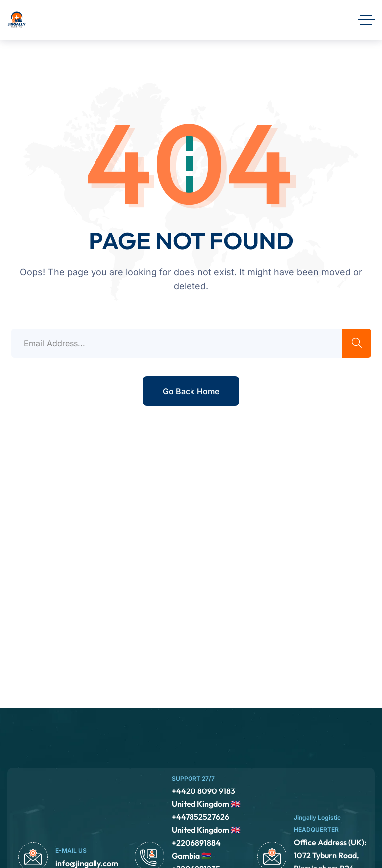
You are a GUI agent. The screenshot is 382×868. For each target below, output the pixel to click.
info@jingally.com (87, 863)
